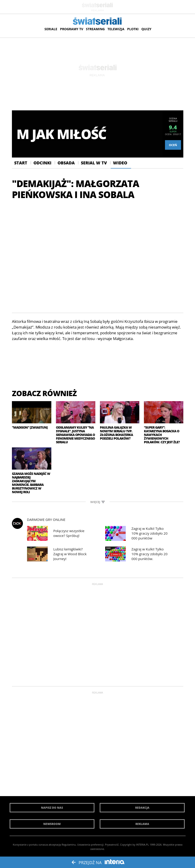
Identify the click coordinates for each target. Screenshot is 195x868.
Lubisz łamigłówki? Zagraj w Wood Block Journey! (70, 554)
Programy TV (72, 29)
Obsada (66, 163)
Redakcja (142, 808)
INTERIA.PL (143, 845)
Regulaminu (69, 845)
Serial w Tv (94, 163)
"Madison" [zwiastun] (30, 427)
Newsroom (52, 824)
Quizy (146, 29)
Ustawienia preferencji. (91, 845)
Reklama (142, 824)
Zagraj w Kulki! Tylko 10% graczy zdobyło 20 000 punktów (150, 533)
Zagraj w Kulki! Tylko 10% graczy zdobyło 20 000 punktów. (150, 554)
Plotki (133, 29)
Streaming (95, 29)
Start (21, 163)
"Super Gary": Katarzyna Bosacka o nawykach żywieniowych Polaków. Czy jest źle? (162, 435)
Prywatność (112, 845)
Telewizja (116, 29)
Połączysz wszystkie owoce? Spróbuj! (69, 533)
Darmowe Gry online (46, 520)
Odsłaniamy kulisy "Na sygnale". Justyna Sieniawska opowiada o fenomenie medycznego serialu (75, 435)
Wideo (120, 163)
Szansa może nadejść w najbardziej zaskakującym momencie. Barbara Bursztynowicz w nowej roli (31, 483)
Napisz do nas (52, 808)
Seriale (51, 29)
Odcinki (42, 163)
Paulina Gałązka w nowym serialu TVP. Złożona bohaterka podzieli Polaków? (116, 433)
